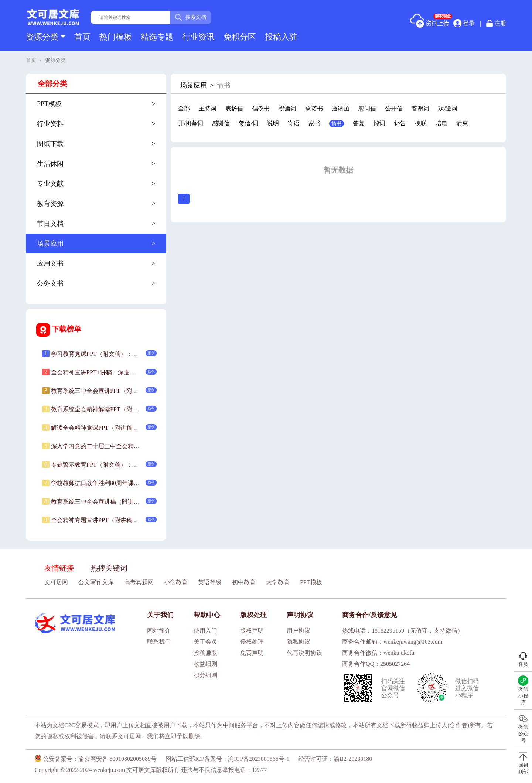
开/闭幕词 (191, 123)
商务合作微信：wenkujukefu (378, 653)
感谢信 (221, 123)
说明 (273, 123)
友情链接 (59, 568)
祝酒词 (287, 108)
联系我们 (159, 642)
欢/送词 (448, 108)
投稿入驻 (281, 37)
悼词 (379, 123)
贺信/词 (248, 123)
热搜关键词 (109, 568)
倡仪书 (261, 108)
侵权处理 (252, 642)
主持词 (208, 108)
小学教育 (176, 582)
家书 (314, 123)
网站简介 (159, 631)
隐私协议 (299, 642)
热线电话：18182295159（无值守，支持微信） (403, 631)
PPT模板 (311, 582)
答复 (359, 123)
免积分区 (240, 37)
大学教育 (278, 582)
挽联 (421, 123)
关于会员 (205, 642)
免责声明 (252, 653)
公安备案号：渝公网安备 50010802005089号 (96, 759)
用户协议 (299, 631)
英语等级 (210, 582)
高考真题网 (139, 582)
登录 (464, 23)
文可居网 (56, 582)
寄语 (294, 123)
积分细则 (205, 675)
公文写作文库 (96, 582)
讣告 (400, 123)
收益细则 (205, 664)
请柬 (462, 123)
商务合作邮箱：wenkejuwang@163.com (392, 642)
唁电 (441, 123)
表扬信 (234, 108)
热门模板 (116, 37)
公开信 (394, 108)
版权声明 (252, 631)
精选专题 (157, 37)
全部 (184, 108)
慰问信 (367, 108)
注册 (496, 23)
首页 (82, 37)
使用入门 (205, 631)
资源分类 (46, 37)
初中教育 (244, 582)
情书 (337, 124)
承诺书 (314, 108)
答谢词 (420, 108)
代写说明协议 (304, 653)
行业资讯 (198, 37)
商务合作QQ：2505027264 (376, 664)
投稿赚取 (205, 653)
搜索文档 (191, 17)
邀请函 (341, 108)
